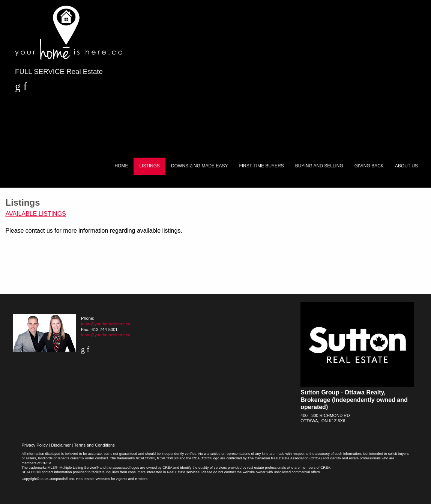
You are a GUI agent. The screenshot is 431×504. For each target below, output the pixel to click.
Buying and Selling (319, 166)
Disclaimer (61, 445)
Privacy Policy (35, 445)
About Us (406, 166)
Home (121, 166)
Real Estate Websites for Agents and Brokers (112, 479)
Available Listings (36, 214)
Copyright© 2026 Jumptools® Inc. (48, 479)
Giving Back (369, 166)
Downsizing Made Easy (199, 166)
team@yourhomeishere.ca (106, 324)
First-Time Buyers (261, 166)
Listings (149, 166)
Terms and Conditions (95, 445)
